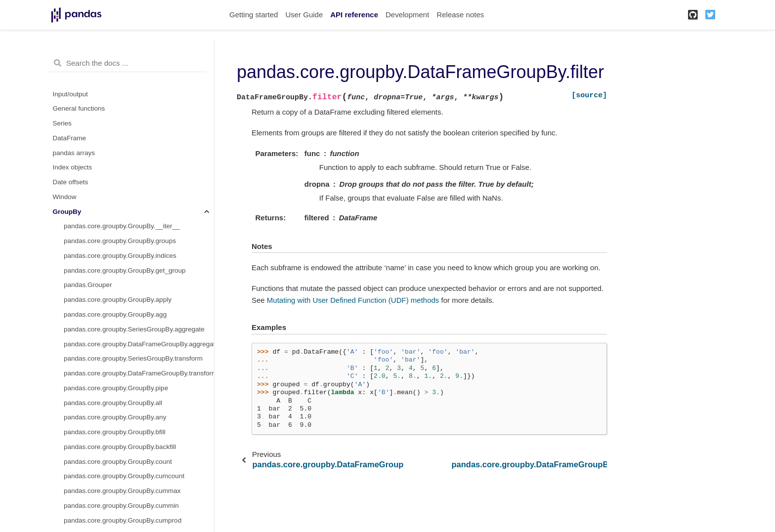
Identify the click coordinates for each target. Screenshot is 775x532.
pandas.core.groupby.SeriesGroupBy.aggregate (134, 329)
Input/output (70, 94)
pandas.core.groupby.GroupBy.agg (115, 314)
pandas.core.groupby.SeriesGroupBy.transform (133, 358)
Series (62, 123)
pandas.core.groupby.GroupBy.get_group (125, 270)
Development (407, 15)
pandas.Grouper (88, 285)
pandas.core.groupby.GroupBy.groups (120, 241)
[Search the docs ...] (128, 63)
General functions (79, 108)
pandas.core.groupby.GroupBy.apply (118, 300)
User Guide (304, 15)
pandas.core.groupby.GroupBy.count (118, 462)
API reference (354, 15)
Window (65, 197)
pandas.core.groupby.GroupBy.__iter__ (122, 226)
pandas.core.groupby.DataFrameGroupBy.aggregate (139, 344)
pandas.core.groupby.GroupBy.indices (120, 256)
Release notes (460, 15)
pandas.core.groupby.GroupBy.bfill (115, 432)
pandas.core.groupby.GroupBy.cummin (121, 506)
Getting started (254, 15)
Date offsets (71, 182)
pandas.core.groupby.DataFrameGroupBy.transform (139, 373)
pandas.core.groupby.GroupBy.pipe (116, 388)
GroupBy (67, 212)
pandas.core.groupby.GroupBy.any (115, 417)
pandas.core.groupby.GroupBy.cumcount (124, 476)
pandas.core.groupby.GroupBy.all (113, 403)
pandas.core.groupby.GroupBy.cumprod (123, 520)
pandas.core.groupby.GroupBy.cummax (122, 491)
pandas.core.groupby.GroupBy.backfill (120, 447)
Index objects (73, 167)
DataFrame (70, 138)
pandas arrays (74, 153)
